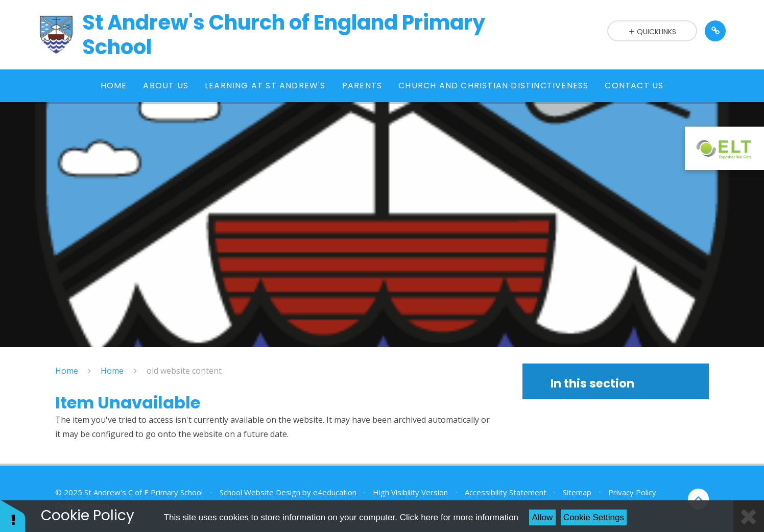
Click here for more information (459, 517)
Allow (543, 517)
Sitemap (577, 492)
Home (67, 371)
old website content (184, 371)
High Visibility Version (410, 492)
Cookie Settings (594, 517)
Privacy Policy (632, 492)
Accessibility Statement (506, 492)
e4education (335, 492)
